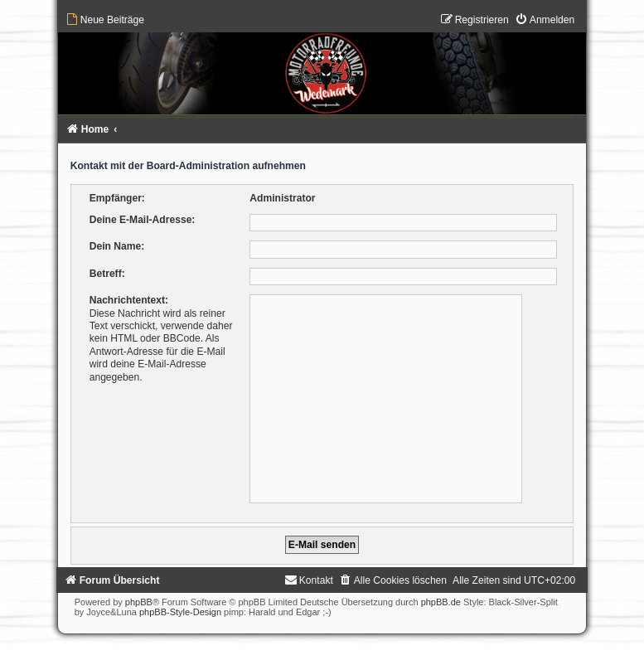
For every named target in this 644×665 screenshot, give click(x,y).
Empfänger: (117, 198)
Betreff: (107, 274)
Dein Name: (117, 246)
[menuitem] (105, 20)
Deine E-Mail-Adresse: (143, 220)
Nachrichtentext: (129, 300)
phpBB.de (441, 602)
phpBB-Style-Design (180, 612)
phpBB (139, 602)
